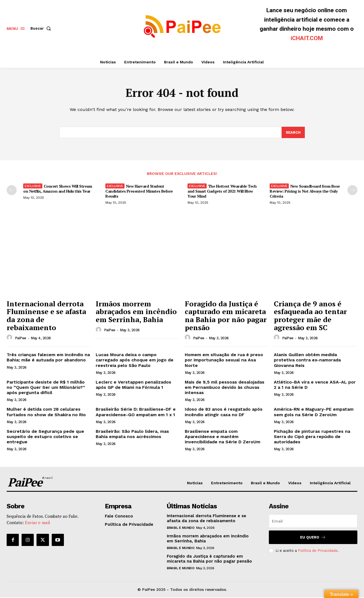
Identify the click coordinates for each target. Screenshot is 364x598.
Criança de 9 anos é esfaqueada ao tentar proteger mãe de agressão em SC (310, 316)
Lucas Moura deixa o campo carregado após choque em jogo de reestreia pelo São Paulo (135, 360)
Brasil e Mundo (180, 528)
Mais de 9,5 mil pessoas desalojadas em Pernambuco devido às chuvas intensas (225, 388)
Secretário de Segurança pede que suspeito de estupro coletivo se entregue (45, 437)
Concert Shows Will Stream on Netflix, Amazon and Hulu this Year (58, 189)
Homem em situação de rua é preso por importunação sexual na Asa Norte (224, 360)
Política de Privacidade (318, 551)
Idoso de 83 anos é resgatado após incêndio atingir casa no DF (224, 412)
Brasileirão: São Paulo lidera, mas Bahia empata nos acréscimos (132, 434)
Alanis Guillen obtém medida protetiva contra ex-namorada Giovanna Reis (307, 360)
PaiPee (21, 339)
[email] (313, 522)
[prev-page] (12, 191)
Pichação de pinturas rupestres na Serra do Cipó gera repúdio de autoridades (312, 437)
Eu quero (313, 538)
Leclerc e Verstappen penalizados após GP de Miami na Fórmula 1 (133, 385)
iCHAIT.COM (307, 38)
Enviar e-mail (37, 523)
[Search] (293, 133)
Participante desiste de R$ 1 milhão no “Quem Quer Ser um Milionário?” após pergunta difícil (46, 388)
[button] (42, 28)
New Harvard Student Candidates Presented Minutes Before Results (139, 192)
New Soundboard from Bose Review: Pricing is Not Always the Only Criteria (305, 192)
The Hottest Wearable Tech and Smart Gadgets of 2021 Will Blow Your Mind (222, 192)
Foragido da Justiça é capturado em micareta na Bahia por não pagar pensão (226, 316)
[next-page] (352, 191)
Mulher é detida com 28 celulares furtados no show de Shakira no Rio (46, 412)
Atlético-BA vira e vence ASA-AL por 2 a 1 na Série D (315, 385)
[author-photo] (10, 338)
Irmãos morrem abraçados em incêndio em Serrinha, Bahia (136, 312)
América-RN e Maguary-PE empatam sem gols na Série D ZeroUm (314, 412)
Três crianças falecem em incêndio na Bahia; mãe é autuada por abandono (48, 358)
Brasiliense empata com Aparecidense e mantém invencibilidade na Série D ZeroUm (223, 437)
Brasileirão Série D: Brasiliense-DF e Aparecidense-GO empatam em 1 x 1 (136, 412)
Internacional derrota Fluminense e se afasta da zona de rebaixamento (46, 316)
